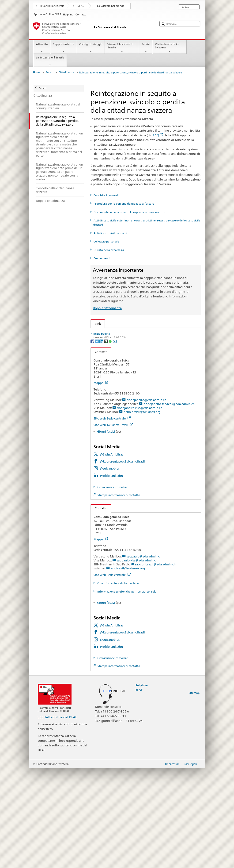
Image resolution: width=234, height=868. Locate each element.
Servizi (146, 48)
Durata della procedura (109, 250)
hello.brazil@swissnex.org (142, 512)
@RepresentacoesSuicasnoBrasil (122, 561)
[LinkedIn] (102, 441)
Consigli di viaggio (91, 48)
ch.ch (99, 406)
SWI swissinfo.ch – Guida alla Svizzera (122, 413)
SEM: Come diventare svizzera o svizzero (124, 333)
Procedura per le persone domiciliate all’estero (124, 204)
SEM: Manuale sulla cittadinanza (119, 347)
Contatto (99, 451)
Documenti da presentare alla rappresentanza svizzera (129, 212)
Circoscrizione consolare (112, 587)
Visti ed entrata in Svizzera (170, 48)
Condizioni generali (106, 195)
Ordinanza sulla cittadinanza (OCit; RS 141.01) (128, 361)
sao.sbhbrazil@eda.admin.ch (155, 664)
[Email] (115, 441)
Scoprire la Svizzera (109, 398)
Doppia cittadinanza (107, 308)
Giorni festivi (106, 531)
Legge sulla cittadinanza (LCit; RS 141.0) (124, 354)
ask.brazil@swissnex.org (128, 668)
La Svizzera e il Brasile (50, 61)
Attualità (42, 48)
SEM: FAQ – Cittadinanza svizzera (119, 340)
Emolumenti (102, 258)
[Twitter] (97, 441)
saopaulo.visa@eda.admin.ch (137, 660)
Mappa (101, 483)
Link (96, 324)
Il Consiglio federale (52, 6)
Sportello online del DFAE (57, 817)
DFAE (81, 6)
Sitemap (194, 792)
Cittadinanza (66, 72)
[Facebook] (93, 441)
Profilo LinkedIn (111, 575)
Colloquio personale (106, 241)
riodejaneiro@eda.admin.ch (146, 499)
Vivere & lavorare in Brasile (122, 48)
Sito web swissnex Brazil (113, 524)
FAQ (158, 135)
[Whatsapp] (111, 441)
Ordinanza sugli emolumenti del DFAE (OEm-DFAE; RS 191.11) (140, 368)
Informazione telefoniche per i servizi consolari (127, 691)
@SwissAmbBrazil (113, 554)
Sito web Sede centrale (112, 518)
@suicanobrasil (111, 568)
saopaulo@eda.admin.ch (144, 656)
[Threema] (106, 441)
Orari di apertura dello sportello (118, 683)
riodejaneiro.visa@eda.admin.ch (140, 507)
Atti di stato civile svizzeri (110, 233)
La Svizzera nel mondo (111, 6)
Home (37, 72)
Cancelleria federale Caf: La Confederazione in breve (133, 420)
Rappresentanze (64, 48)
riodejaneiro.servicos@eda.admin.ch (169, 503)
